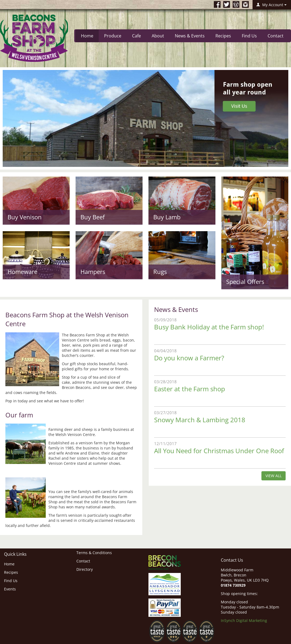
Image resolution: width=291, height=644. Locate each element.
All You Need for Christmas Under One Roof (219, 451)
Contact (276, 36)
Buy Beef (93, 217)
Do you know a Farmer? (189, 358)
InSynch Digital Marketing (244, 620)
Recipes (223, 36)
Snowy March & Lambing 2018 (200, 420)
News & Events (190, 36)
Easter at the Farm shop (190, 389)
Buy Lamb (167, 217)
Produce (113, 36)
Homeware (22, 272)
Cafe (136, 36)
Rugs (160, 272)
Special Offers (245, 281)
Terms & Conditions (94, 553)
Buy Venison (25, 217)
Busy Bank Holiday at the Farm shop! (209, 327)
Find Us (249, 36)
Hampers (93, 272)
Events (10, 589)
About (158, 36)
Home (87, 36)
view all (274, 476)
